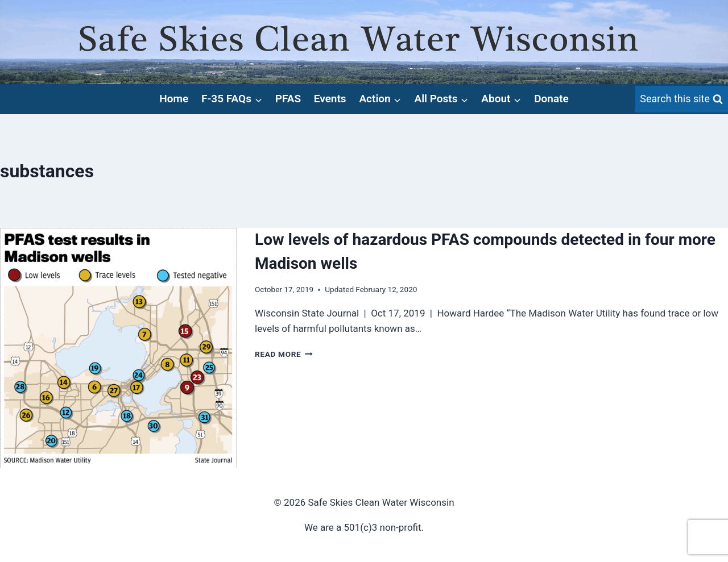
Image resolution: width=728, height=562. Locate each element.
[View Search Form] (681, 99)
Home (174, 99)
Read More (284, 354)
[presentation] (118, 348)
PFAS (288, 99)
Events (330, 99)
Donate (551, 99)
